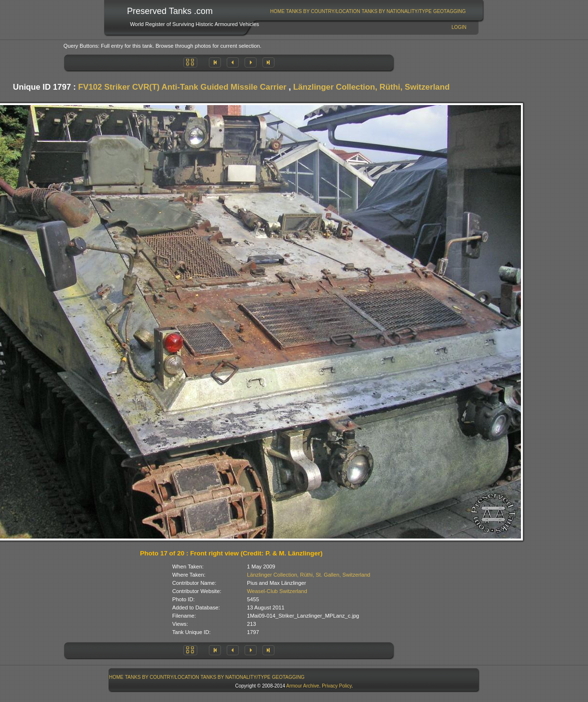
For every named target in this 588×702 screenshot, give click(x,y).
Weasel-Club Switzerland (277, 591)
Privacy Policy (337, 686)
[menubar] (368, 11)
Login (459, 27)
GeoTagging (450, 11)
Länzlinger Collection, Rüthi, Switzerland (371, 87)
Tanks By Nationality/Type (397, 11)
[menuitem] (278, 11)
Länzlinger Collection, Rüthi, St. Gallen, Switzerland (309, 575)
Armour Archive (302, 686)
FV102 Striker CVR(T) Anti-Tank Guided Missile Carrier (182, 87)
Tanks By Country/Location (323, 11)
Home (277, 11)
